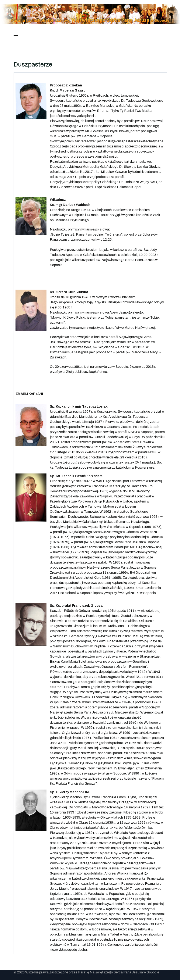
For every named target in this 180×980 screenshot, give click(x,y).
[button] (16, 37)
